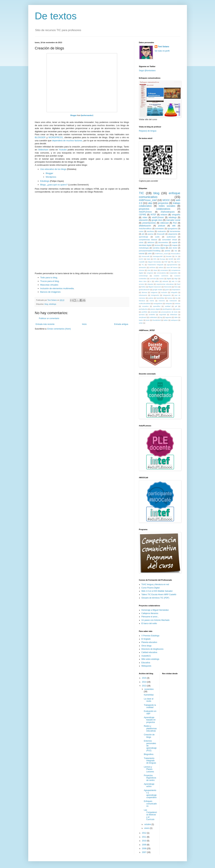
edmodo (165, 281)
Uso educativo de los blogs (53, 169)
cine (149, 270)
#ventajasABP (158, 256)
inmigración (155, 295)
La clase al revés (148, 700)
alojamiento (173, 234)
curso (141, 231)
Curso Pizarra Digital (151, 588)
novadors (145, 306)
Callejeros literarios (150, 613)
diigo (176, 279)
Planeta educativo (149, 642)
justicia (151, 298)
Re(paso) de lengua (148, 131)
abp (150, 203)
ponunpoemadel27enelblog (150, 251)
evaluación (162, 231)
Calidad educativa (149, 652)
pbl (143, 234)
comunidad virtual (169, 240)
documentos (163, 242)
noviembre (149, 689)
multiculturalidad (145, 303)
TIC (142, 193)
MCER (171, 259)
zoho (150, 253)
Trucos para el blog (50, 281)
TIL (143, 265)
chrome (142, 270)
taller (176, 317)
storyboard (143, 317)
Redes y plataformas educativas (150, 728)
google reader (157, 290)
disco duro (143, 281)
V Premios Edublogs (150, 636)
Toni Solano (164, 47)
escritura (150, 231)
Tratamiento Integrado (156, 265)
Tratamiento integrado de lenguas (150, 761)
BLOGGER (40, 137)
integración (167, 295)
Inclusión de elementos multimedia (57, 288)
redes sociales (167, 206)
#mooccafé (146, 256)
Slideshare (43, 150)
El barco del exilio (149, 623)
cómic (141, 242)
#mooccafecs (176, 254)
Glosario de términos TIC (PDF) (155, 598)
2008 (144, 849)
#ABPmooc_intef (148, 200)
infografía (174, 292)
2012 (144, 833)
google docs (157, 220)
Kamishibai (149, 695)
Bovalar (169, 256)
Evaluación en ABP (150, 712)
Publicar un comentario (49, 318)
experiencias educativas (165, 284)
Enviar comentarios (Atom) (59, 329)
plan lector (173, 248)
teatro (141, 320)
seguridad (163, 315)
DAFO (141, 259)
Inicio (84, 324)
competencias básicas (148, 240)
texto (148, 320)
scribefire (152, 315)
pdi (176, 306)
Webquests (146, 666)
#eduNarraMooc (145, 229)
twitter (166, 320)
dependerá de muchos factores (67, 141)
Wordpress (51, 177)
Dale (148, 259)
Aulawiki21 (146, 656)
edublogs (53, 304)
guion (167, 290)
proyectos (163, 203)
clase (155, 270)
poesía (178, 309)
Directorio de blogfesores (152, 649)
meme (152, 301)
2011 (144, 837)
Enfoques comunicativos (150, 804)
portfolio (144, 312)
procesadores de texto (169, 312)
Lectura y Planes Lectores (149, 769)
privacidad (154, 312)
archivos (152, 267)
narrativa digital (159, 248)
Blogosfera (148, 754)
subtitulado (153, 317)
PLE (175, 223)
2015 (144, 678)
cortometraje (143, 276)
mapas (175, 245)
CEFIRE (143, 215)
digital (169, 279)
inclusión (164, 292)
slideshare (174, 315)
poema (150, 234)
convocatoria (161, 273)
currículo (153, 279)
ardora (161, 267)
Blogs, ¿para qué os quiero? (54, 185)
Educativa (146, 663)
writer (141, 323)
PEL (172, 262)
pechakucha (143, 309)
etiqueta (150, 284)
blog (46, 304)
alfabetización (145, 226)
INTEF (153, 215)
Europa (163, 259)
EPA (155, 259)
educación (144, 220)
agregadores (172, 229)
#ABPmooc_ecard (161, 254)
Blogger (74, 115)
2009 (144, 845)
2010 (144, 841)
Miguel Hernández (154, 262)
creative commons (161, 276)
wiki (174, 226)
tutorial (142, 253)
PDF (166, 262)
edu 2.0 (175, 281)
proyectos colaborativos (155, 209)
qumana (142, 315)
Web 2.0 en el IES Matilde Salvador (157, 591)
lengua (166, 245)
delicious (151, 242)
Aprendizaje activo (149, 785)
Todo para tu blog (49, 278)
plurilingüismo (168, 309)
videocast (165, 223)
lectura (157, 245)
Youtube (63, 150)
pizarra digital (155, 309)
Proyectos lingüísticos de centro (150, 778)
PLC (179, 262)
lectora (170, 298)
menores (162, 301)
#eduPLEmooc (146, 212)
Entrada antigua (121, 324)
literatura (142, 301)
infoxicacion (143, 295)
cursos (161, 279)
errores (141, 284)
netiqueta (169, 303)
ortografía (176, 215)
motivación (173, 301)
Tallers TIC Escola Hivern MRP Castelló (159, 595)
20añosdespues (168, 212)
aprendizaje (144, 237)
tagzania (168, 317)
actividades (159, 229)
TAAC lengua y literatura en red (155, 584)
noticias (178, 303)
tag (161, 317)
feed (179, 284)
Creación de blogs (149, 736)
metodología (144, 248)
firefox (143, 287)
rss (176, 251)
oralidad (168, 306)
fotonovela (168, 287)
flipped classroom (155, 287)
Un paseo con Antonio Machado (156, 620)
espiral (175, 242)
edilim (157, 281)
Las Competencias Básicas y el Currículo (150, 815)
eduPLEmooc (158, 217)
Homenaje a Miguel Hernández (155, 610)
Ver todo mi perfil (162, 51)
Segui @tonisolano (147, 71)
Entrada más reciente (45, 324)
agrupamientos (172, 265)
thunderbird (157, 320)
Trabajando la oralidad (150, 706)
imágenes (154, 292)
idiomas (144, 292)
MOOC (166, 200)
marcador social (173, 220)
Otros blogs (147, 646)
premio (167, 251)
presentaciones (149, 223)
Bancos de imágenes (50, 292)
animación (143, 267)
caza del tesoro (172, 267)
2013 (144, 686)
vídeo (145, 217)
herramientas (175, 231)
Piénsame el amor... (150, 617)
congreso (150, 273)
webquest (174, 320)
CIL (176, 256)
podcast (162, 226)
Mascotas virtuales (49, 285)
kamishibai (160, 298)
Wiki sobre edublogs (150, 659)
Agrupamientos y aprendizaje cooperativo (150, 794)
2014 (144, 682)
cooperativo (173, 273)
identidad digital (145, 245)
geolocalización (144, 290)
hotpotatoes (176, 290)
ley (176, 298)
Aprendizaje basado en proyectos (150, 720)
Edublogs (45, 181)
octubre (148, 824)
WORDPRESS (56, 137)
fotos (176, 287)
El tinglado (146, 639)
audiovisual (171, 237)
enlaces (164, 215)
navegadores (158, 303)
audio (157, 237)
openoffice (157, 306)
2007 (144, 852)
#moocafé (161, 234)
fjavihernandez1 (87, 115)
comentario (164, 270)
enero (147, 828)
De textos (56, 16)
